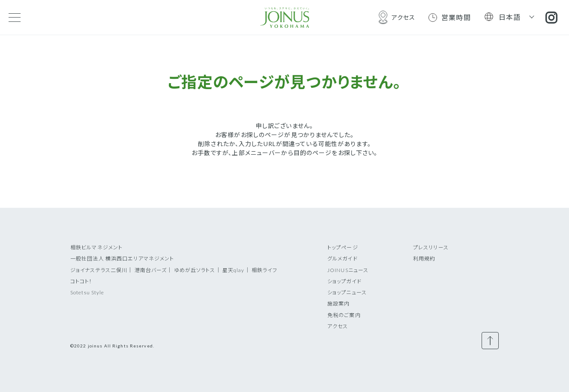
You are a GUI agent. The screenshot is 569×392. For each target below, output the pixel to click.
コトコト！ (81, 281)
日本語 (510, 17)
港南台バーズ (151, 270)
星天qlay (234, 270)
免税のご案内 (344, 315)
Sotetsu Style (87, 292)
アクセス (338, 326)
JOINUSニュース (348, 270)
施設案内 (338, 304)
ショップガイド (344, 281)
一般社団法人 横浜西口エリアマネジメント (122, 259)
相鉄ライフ (265, 270)
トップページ (343, 247)
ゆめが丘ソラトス (195, 270)
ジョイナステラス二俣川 (99, 270)
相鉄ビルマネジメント (96, 247)
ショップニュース (347, 292)
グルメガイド (343, 259)
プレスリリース (431, 247)
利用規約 (424, 259)
